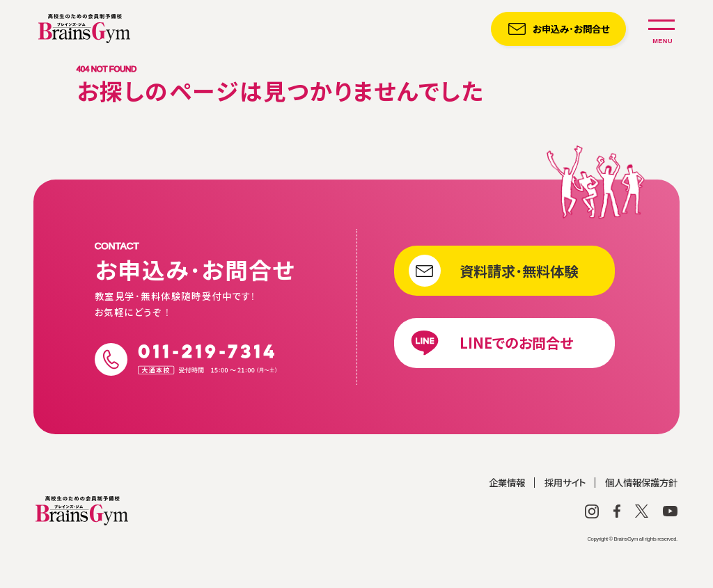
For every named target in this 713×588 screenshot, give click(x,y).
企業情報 (507, 511)
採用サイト (565, 511)
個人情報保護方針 (641, 511)
